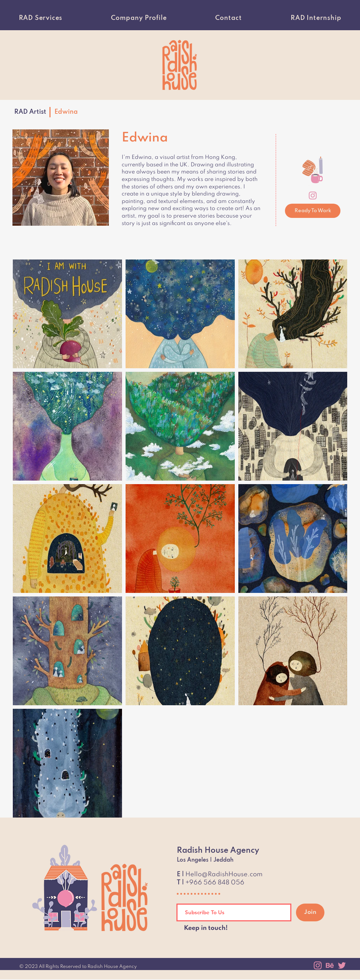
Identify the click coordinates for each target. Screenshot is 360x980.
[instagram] (313, 196)
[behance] (330, 965)
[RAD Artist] (30, 112)
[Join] (310, 912)
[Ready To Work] (313, 211)
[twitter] (342, 965)
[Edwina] (67, 112)
